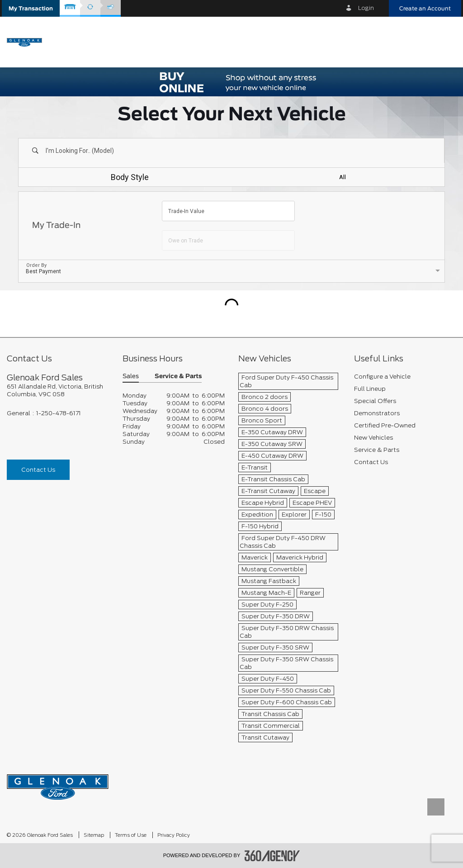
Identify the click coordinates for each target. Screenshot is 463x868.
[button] (31, 8)
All (343, 177)
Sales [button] (131, 377)
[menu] (445, 41)
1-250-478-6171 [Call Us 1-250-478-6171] (59, 413)
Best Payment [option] (43, 271)
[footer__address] (58, 390)
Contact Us (38, 470)
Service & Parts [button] (178, 377)
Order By (36, 266)
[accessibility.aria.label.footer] (272, 856)
